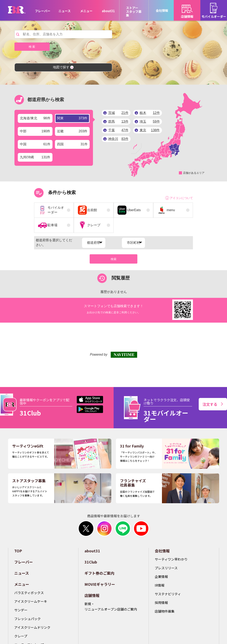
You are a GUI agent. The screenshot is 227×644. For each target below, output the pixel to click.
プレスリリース (166, 568)
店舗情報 (92, 595)
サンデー (21, 610)
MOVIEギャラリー (100, 584)
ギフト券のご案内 (99, 573)
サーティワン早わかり (171, 559)
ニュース (65, 11)
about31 (108, 11)
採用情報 (161, 603)
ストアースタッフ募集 (134, 11)
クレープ (21, 636)
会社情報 (162, 551)
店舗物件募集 (165, 611)
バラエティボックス (29, 593)
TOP (18, 551)
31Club (91, 562)
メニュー (22, 584)
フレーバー (43, 11)
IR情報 (160, 585)
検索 (114, 259)
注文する (213, 404)
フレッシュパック (27, 619)
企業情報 (161, 577)
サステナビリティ (168, 594)
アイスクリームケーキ (31, 601)
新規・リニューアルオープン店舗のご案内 (111, 606)
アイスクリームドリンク (32, 627)
